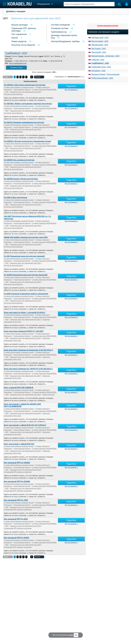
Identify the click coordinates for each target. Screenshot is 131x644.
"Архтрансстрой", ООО (100, 38)
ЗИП (5, 18)
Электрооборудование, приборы (65, 41)
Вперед (39, 77)
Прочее (15, 38)
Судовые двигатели (42, 87)
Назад (8, 77)
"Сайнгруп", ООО (98, 60)
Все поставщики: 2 (71, 90)
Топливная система (60, 28)
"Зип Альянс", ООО (98, 49)
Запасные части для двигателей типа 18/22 (36, 18)
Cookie (70, 635)
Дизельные (8, 89)
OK (76, 635)
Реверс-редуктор (19, 41)
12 (32, 77)
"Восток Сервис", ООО (100, 41)
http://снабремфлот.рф (18, 63)
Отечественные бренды (22, 89)
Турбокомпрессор (59, 32)
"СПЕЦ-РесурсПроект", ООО (102, 78)
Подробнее (71, 86)
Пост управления (19, 34)
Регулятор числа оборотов (23, 45)
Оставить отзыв (16, 67)
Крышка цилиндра (20, 25)
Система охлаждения (60, 25)
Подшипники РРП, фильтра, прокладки (18, 472)
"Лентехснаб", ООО (98, 52)
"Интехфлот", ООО (98, 71)
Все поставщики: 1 (71, 165)
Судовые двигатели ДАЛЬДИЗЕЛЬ (44, 89)
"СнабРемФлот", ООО (16, 53)
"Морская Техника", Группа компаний (105, 74)
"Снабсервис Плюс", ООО (101, 67)
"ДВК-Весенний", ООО (100, 45)
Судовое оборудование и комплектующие (19, 87)
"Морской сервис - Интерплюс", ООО (105, 56)
